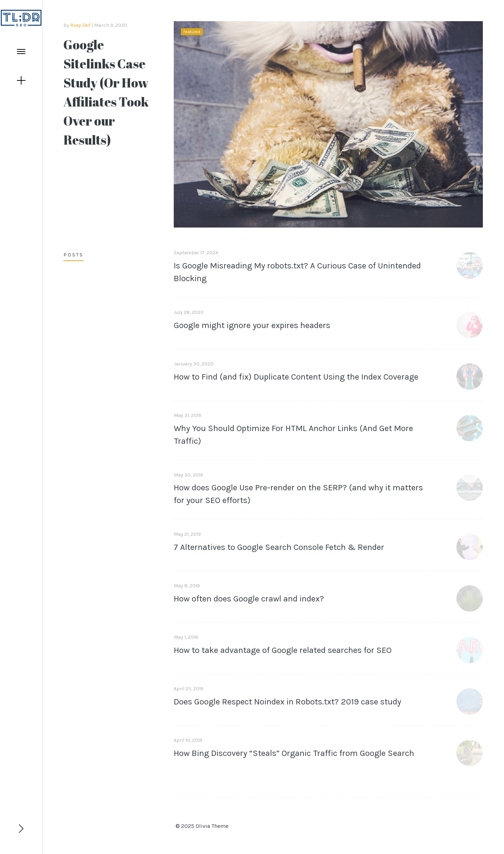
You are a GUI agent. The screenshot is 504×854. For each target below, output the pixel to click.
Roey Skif (80, 25)
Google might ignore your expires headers (252, 325)
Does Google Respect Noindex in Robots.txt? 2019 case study (287, 702)
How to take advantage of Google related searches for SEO (283, 650)
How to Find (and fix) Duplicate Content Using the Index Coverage (296, 377)
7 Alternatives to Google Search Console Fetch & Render (279, 547)
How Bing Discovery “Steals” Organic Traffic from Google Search (294, 753)
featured (192, 32)
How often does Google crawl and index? (249, 599)
